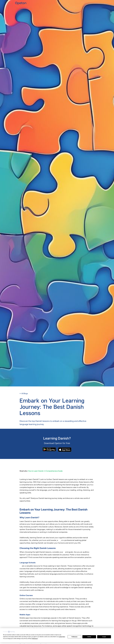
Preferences (74, 637)
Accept (104, 637)
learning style (64, 553)
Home (89, 3)
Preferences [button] (35, 639)
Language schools (21, 566)
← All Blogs (24, 393)
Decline (89, 637)
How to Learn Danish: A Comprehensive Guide (45, 471)
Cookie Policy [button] (62, 637)
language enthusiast (59, 541)
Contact (97, 3)
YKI (93, 3)
